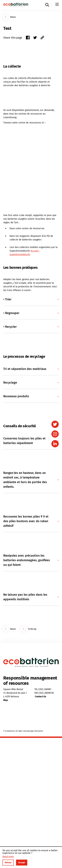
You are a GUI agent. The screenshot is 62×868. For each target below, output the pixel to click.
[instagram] (55, 434)
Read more (8, 857)
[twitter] (55, 424)
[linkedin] (55, 444)
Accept (22, 862)
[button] (31, 299)
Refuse (8, 862)
